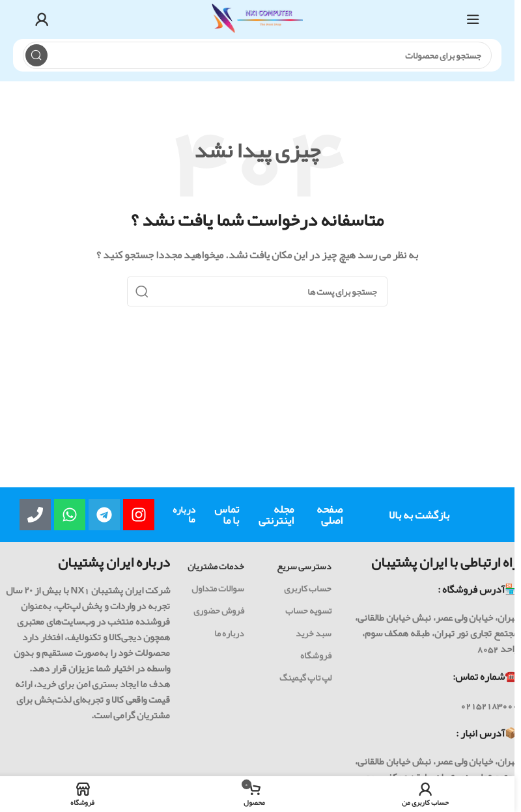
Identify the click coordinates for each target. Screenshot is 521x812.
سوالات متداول (218, 588)
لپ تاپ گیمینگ (305, 677)
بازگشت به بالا (419, 515)
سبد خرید (314, 633)
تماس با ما (227, 514)
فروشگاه (316, 655)
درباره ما (184, 514)
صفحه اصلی (330, 514)
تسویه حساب (308, 610)
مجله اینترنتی (276, 514)
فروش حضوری (219, 610)
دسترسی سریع (304, 566)
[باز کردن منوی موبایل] (473, 20)
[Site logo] (257, 23)
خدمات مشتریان (216, 566)
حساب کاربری (308, 588)
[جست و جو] (258, 55)
